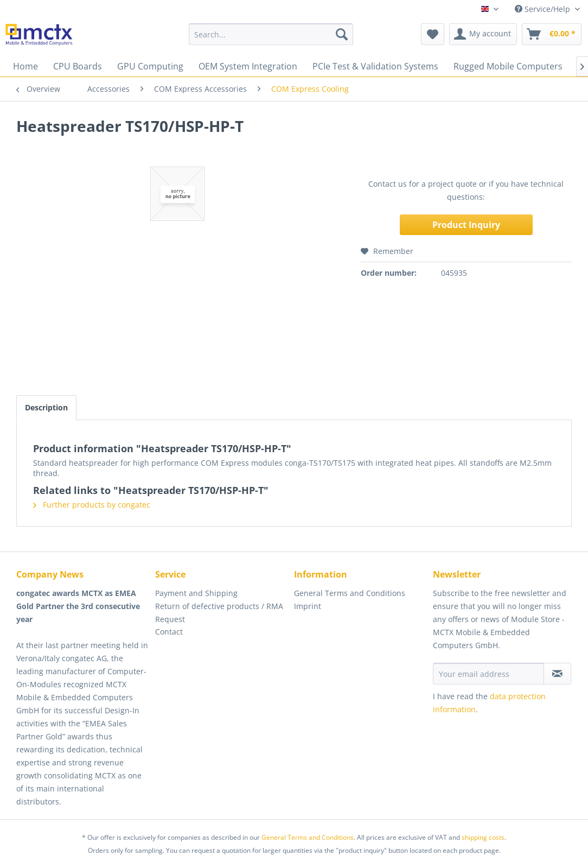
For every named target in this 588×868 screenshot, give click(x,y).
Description (46, 407)
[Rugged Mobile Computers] (508, 66)
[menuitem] (271, 34)
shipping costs (483, 837)
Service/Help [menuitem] (544, 9)
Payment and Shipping (196, 593)
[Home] (25, 66)
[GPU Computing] (150, 66)
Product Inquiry (466, 225)
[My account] (483, 34)
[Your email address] (488, 674)
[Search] (342, 34)
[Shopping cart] (552, 34)
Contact (169, 632)
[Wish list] (433, 34)
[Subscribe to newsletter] (557, 674)
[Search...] (271, 34)
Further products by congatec (92, 505)
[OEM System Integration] (248, 66)
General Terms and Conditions (350, 593)
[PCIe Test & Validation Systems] (375, 66)
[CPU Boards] (78, 66)
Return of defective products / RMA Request (219, 613)
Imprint (308, 606)
